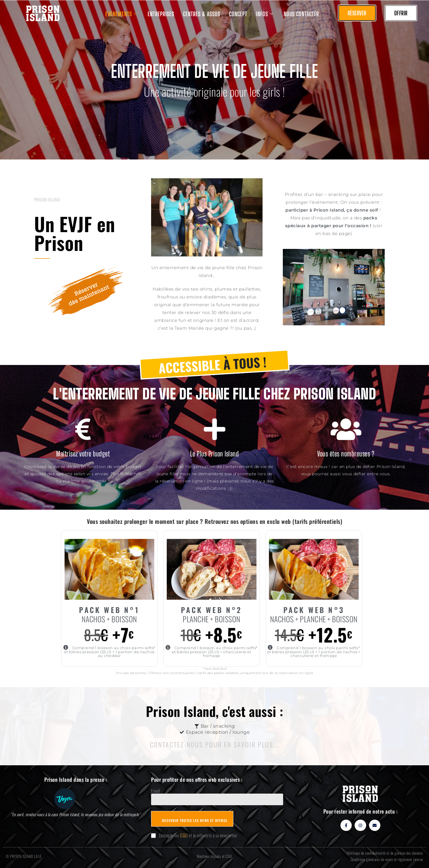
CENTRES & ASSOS (202, 14)
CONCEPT (238, 14)
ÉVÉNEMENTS (121, 14)
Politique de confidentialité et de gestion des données (385, 853)
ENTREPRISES (161, 14)
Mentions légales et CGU (214, 856)
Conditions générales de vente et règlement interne (387, 859)
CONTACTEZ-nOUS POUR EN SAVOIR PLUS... (215, 744)
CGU (184, 835)
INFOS (265, 14)
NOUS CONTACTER (301, 14)
